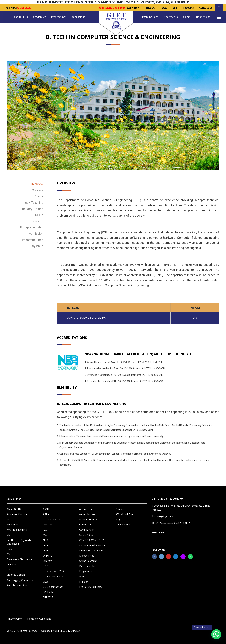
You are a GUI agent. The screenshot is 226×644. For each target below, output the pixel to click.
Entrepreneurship (32, 227)
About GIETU (21, 17)
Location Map (123, 524)
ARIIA (46, 514)
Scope (39, 196)
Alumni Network (88, 514)
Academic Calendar (17, 514)
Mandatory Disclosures (19, 559)
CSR (9, 535)
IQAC (10, 549)
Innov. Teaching (33, 203)
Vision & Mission (16, 575)
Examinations (150, 17)
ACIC (9, 519)
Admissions (79, 17)
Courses (38, 190)
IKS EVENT (49, 592)
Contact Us (206, 8)
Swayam (48, 561)
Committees (86, 524)
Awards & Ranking (17, 530)
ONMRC (47, 556)
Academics (40, 17)
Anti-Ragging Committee (20, 580)
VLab (46, 582)
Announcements (88, 519)
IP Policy (84, 582)
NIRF (175, 8)
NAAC (164, 8)
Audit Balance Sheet (18, 585)
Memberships (87, 556)
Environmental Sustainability (94, 545)
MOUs (39, 215)
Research (188, 8)
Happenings (203, 17)
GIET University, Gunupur (67, 631)
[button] (216, 634)
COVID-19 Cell (87, 535)
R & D (10, 570)
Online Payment (88, 561)
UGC (45, 566)
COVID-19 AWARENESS (92, 540)
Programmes (59, 17)
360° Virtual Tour (125, 514)
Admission (36, 234)
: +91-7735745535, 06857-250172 (171, 523)
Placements (171, 17)
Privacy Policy (14, 619)
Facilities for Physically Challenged (19, 542)
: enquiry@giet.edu (162, 516)
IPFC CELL (49, 524)
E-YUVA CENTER (52, 519)
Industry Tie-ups (32, 209)
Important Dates (33, 240)
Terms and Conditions (39, 619)
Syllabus (38, 246)
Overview (37, 184)
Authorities (13, 524)
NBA (46, 540)
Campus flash (87, 530)
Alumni (187, 17)
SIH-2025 (48, 597)
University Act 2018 (53, 571)
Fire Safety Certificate (91, 587)
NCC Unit (12, 564)
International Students (91, 550)
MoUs (10, 554)
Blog (118, 519)
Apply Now (19, 8)
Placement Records (90, 566)
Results (83, 576)
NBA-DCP (151, 8)
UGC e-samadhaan (53, 587)
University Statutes (53, 576)
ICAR (46, 530)
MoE (46, 535)
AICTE (46, 509)
